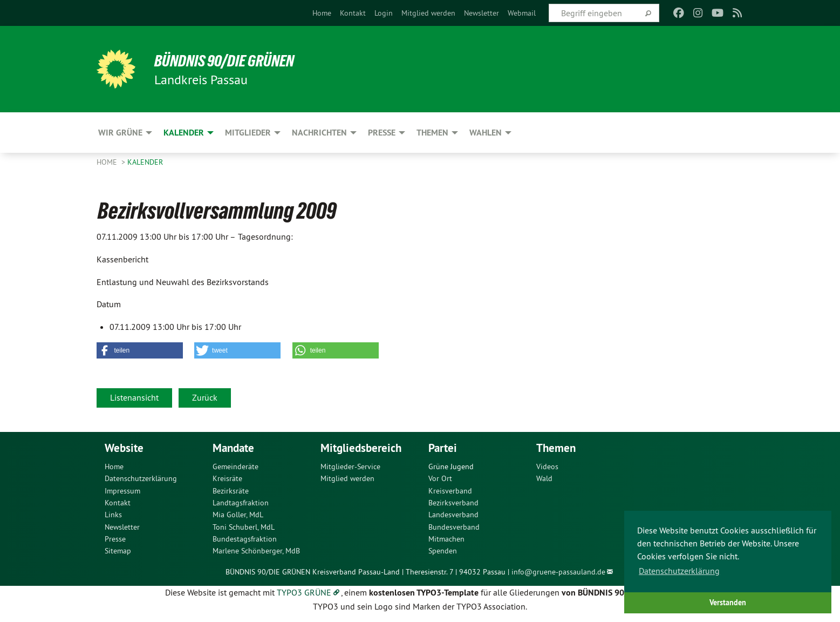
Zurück (205, 397)
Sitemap (118, 551)
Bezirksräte (231, 491)
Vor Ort (440, 478)
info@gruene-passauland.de (558, 572)
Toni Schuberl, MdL (244, 527)
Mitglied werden (428, 13)
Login (384, 13)
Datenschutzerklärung (141, 478)
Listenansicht (134, 397)
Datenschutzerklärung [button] (679, 571)
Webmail (522, 13)
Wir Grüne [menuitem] (120, 133)
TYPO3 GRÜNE (304, 592)
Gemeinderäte (235, 466)
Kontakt (353, 13)
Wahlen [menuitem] (486, 133)
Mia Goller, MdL (238, 515)
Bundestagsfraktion (245, 539)
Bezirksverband (453, 503)
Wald (544, 478)
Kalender (145, 162)
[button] (140, 350)
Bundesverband (454, 527)
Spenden (443, 551)
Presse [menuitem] (382, 133)
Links (113, 515)
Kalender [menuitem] (184, 133)
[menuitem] (322, 13)
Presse (115, 539)
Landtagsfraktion (241, 503)
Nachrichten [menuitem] (319, 133)
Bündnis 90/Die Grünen (230, 60)
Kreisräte (227, 478)
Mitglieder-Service (350, 466)
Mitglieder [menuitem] (248, 133)
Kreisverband (450, 491)
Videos (547, 466)
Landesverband (453, 515)
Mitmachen (446, 539)
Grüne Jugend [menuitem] (451, 466)
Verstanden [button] (728, 602)
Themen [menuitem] (432, 133)
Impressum (122, 491)
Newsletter (482, 13)
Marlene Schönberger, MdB (256, 551)
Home (322, 13)
